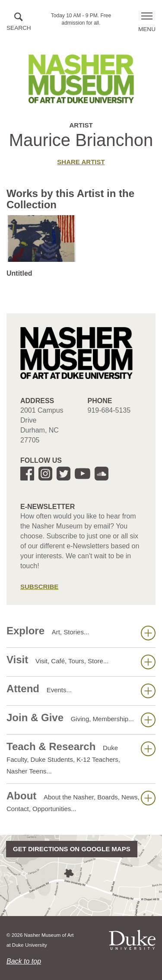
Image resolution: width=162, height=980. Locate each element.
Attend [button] (81, 690)
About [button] (81, 801)
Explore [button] (81, 633)
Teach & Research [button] (81, 758)
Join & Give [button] (81, 719)
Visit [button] (81, 662)
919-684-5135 (109, 410)
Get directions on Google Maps (72, 849)
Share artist (81, 162)
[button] (19, 22)
